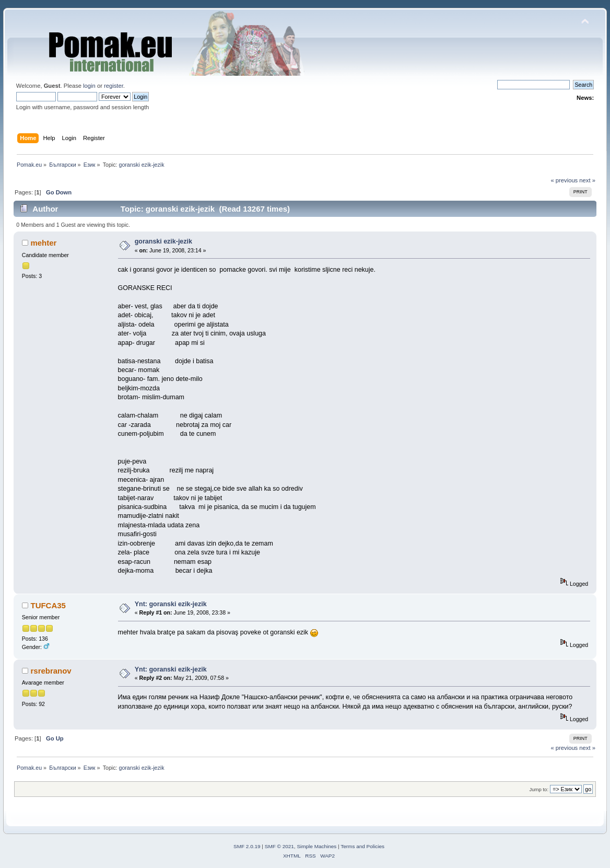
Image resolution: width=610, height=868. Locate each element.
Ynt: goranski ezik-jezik (171, 604)
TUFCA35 (48, 605)
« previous (564, 180)
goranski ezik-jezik (163, 241)
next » (587, 180)
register (114, 86)
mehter (43, 243)
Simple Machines (316, 846)
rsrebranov (51, 671)
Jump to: (539, 789)
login (89, 86)
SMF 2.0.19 (247, 846)
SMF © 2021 (279, 846)
